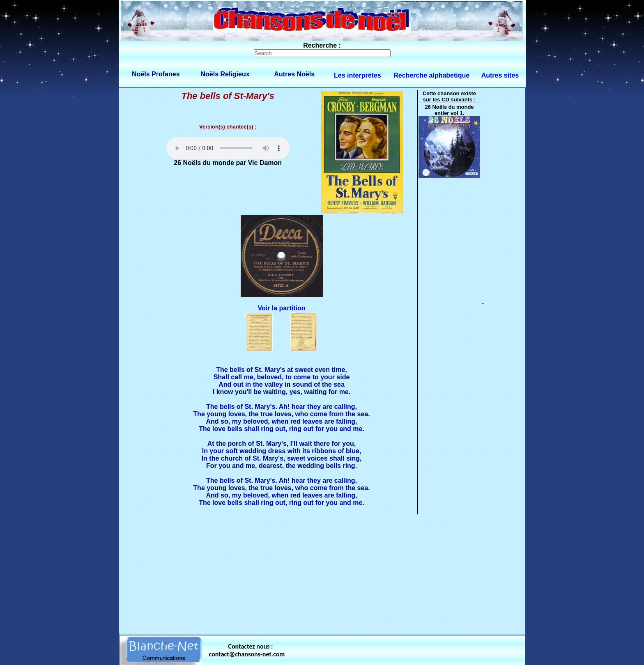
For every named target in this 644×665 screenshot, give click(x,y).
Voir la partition (281, 308)
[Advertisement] (322, 573)
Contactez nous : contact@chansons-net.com (247, 650)
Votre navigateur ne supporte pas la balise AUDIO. (228, 148)
